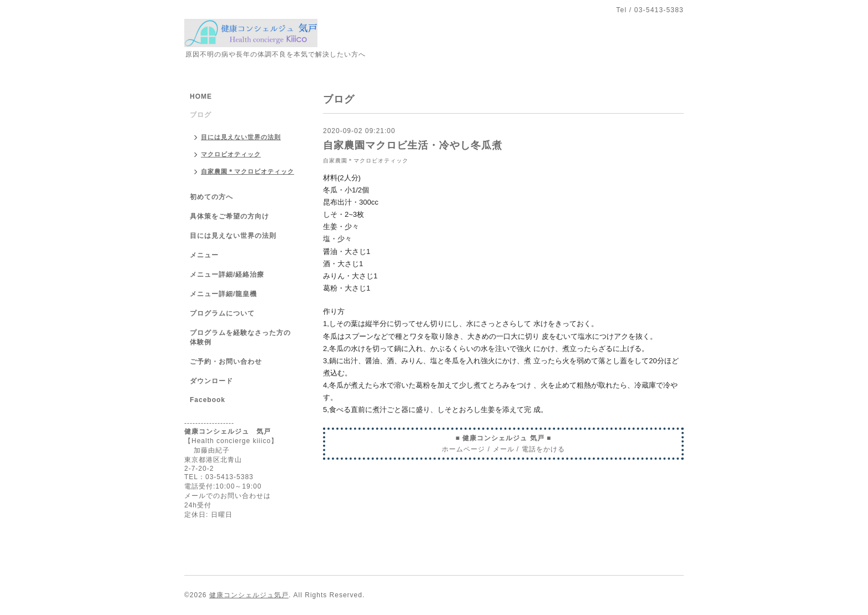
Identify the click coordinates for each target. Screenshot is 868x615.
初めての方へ (211, 197)
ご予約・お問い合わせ (226, 362)
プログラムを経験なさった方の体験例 (240, 337)
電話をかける (543, 449)
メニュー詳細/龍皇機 (223, 294)
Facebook (208, 400)
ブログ (201, 115)
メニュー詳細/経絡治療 (227, 275)
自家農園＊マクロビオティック (366, 161)
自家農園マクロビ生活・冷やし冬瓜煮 (413, 145)
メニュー (204, 255)
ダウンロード (211, 381)
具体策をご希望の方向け (229, 216)
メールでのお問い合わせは (228, 496)
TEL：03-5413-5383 (219, 477)
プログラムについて (222, 313)
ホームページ (463, 449)
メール (504, 449)
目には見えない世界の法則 (241, 137)
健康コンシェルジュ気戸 (249, 595)
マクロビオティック (231, 154)
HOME (201, 96)
